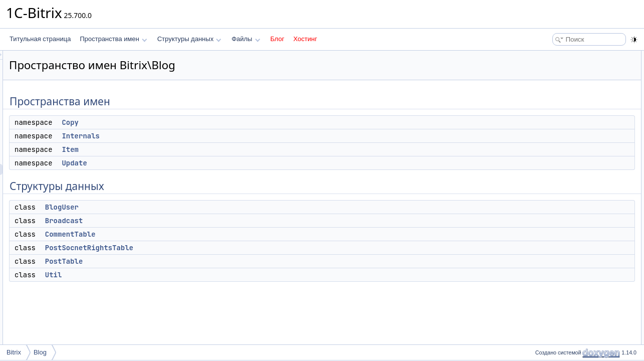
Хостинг (305, 39)
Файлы (246, 39)
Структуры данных (189, 39)
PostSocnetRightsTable (214, 248)
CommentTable (196, 234)
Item (195, 149)
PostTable (189, 261)
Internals (206, 136)
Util (179, 275)
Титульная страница (40, 39)
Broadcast (189, 221)
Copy (195, 122)
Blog (40, 352)
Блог (277, 39)
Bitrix (14, 352)
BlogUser (187, 207)
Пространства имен (113, 39)
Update (199, 163)
